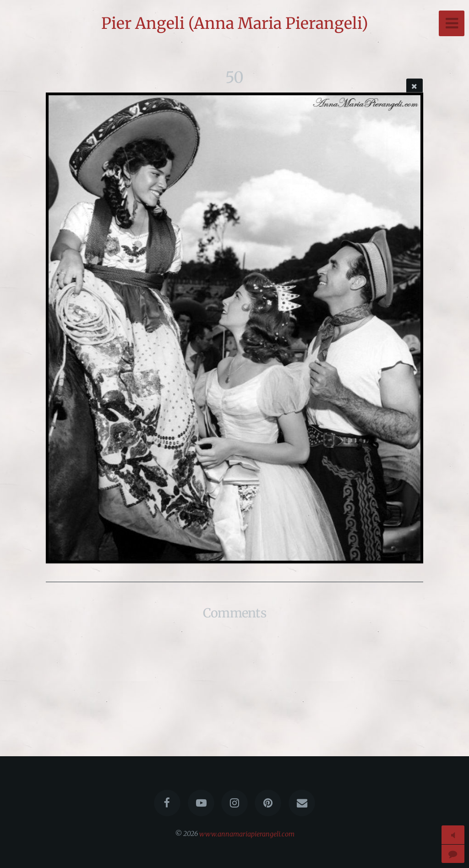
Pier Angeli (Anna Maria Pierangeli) (235, 23)
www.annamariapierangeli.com (247, 834)
